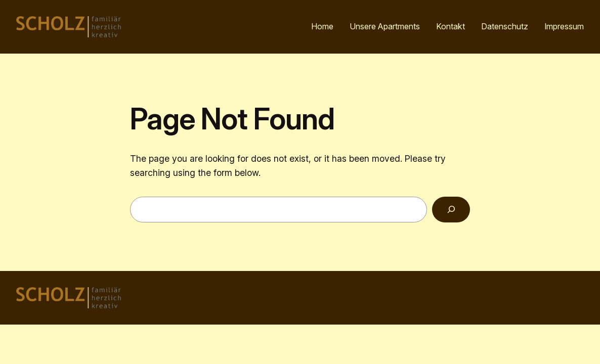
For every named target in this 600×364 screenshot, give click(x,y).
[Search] (451, 210)
